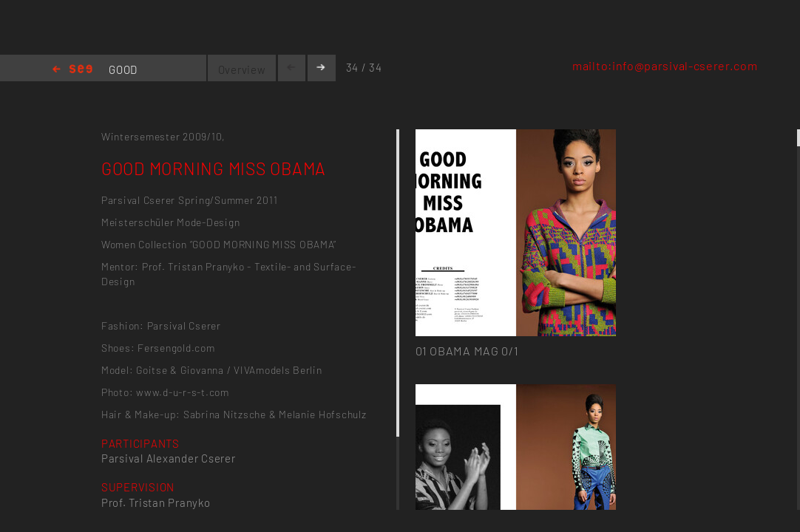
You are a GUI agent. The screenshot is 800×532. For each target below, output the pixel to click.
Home (72, 70)
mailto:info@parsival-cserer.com (665, 65)
